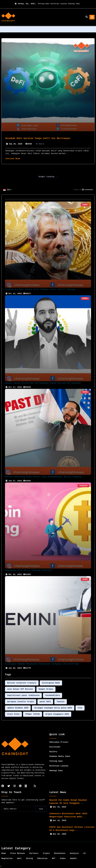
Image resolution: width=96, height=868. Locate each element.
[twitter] (9, 786)
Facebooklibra (53, 695)
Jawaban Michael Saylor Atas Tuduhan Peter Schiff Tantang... (42, 289)
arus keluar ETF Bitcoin (20, 689)
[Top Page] (1, 867)
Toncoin (61, 702)
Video (63, 859)
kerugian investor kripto (21, 702)
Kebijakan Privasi (59, 742)
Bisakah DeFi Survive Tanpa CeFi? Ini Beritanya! (38, 138)
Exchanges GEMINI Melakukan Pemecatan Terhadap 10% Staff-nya (42, 664)
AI (84, 853)
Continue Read (13, 159)
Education (42, 859)
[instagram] (15, 786)
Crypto (46, 853)
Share (40, 144)
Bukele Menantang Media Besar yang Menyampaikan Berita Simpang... (45, 477)
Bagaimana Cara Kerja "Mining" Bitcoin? (29, 570)
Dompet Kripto (46, 689)
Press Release (18, 853)
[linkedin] (20, 786)
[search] (87, 17)
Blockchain (60, 853)
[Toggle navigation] (92, 17)
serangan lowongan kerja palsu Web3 (53, 708)
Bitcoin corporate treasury (22, 683)
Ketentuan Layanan (59, 4)
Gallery (53, 752)
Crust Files (13, 714)
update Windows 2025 (18, 708)
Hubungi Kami (74, 4)
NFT (54, 859)
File (80, 708)
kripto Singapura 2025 (57, 714)
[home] (8, 17)
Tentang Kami (43, 4)
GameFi (73, 859)
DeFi (19, 859)
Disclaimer (55, 747)
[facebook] (3, 786)
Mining (30, 859)
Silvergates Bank (51, 683)
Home (4, 853)
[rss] (35, 786)
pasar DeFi (45, 702)
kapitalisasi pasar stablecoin (23, 695)
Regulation (7, 859)
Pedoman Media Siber (60, 756)
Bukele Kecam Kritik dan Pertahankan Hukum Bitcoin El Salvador (43, 383)
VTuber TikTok (33, 714)
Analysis (74, 853)
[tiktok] (26, 786)
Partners (34, 853)
